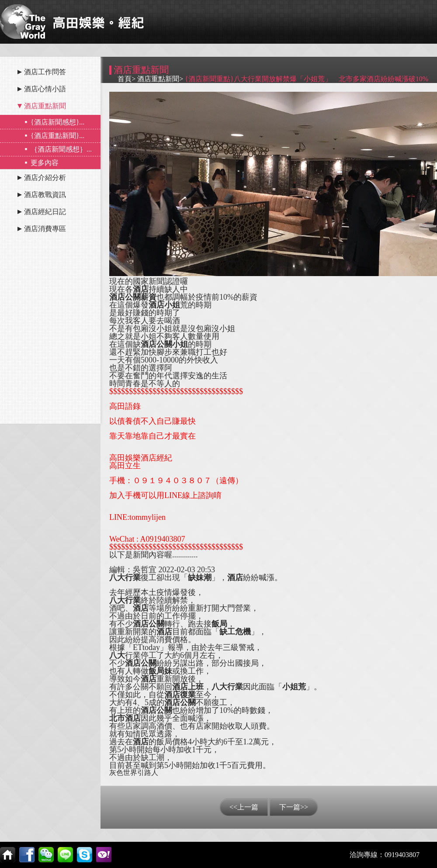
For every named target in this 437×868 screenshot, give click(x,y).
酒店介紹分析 (45, 178)
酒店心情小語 (45, 89)
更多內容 (45, 163)
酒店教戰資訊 (45, 195)
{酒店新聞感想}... (57, 122)
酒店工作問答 (45, 72)
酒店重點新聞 (45, 106)
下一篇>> (294, 807)
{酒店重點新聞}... (57, 136)
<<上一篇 (244, 807)
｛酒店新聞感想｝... (61, 149)
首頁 (125, 79)
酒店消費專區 (45, 229)
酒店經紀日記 (45, 212)
